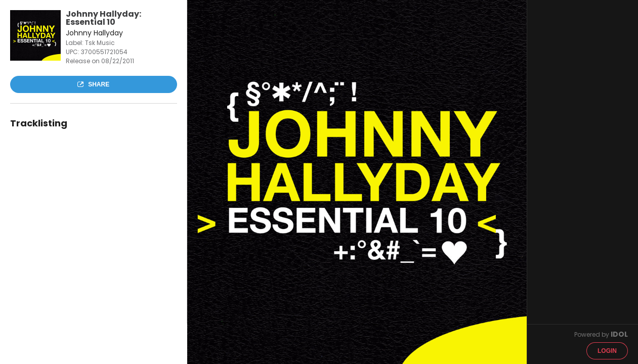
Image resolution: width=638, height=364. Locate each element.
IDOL (619, 334)
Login (607, 351)
